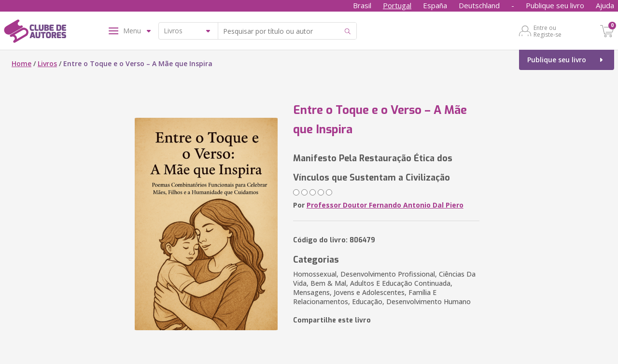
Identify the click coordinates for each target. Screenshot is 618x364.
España (435, 5)
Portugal (397, 5)
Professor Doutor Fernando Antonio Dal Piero (385, 205)
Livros (47, 63)
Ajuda (605, 5)
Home (21, 63)
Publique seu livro (555, 5)
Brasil (362, 5)
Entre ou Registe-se (548, 31)
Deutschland (479, 5)
